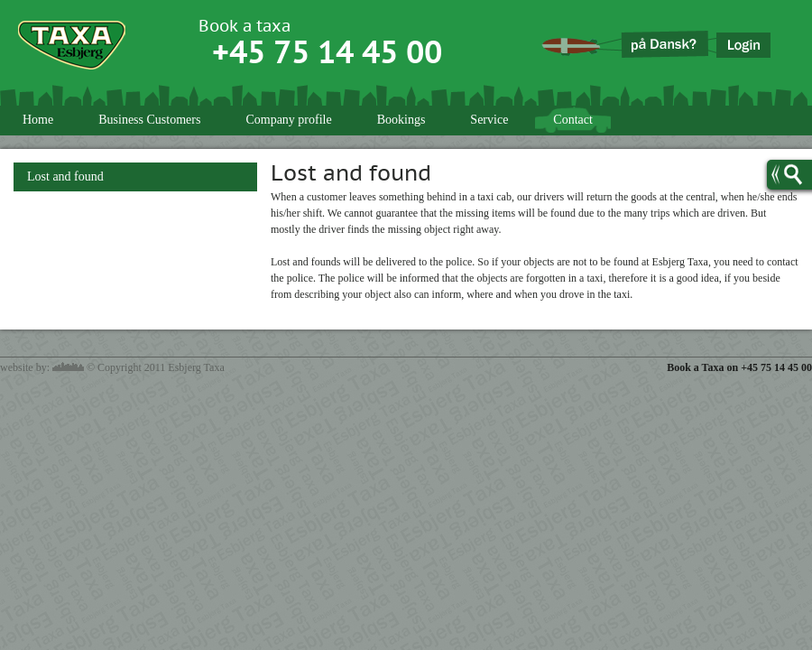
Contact (573, 120)
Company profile (288, 120)
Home (38, 120)
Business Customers (149, 120)
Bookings (401, 120)
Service (489, 120)
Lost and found (65, 176)
